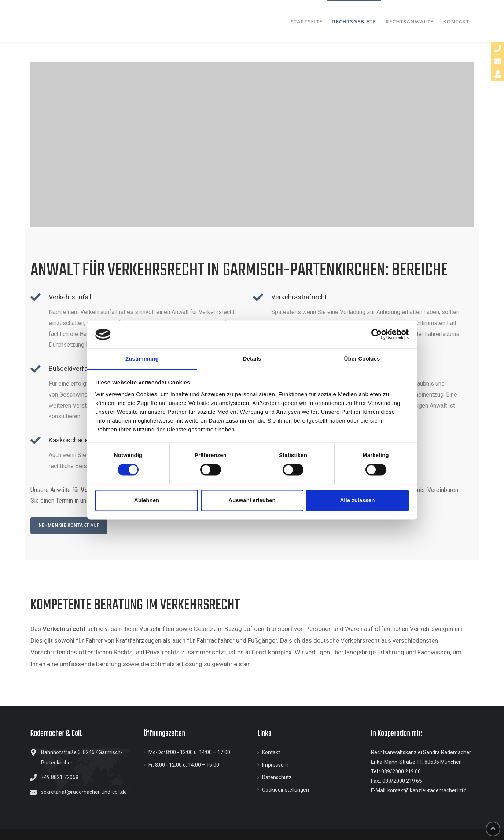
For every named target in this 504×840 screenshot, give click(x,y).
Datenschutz (277, 777)
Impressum (275, 765)
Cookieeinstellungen (286, 790)
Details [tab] (252, 359)
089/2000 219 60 (401, 771)
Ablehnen (147, 500)
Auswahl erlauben (252, 500)
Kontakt (271, 752)
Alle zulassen (357, 500)
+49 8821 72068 (60, 777)
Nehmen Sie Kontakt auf (69, 525)
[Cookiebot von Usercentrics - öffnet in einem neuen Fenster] (377, 335)
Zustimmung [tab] (142, 359)
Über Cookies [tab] (362, 359)
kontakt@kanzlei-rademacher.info (427, 790)
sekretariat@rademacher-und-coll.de (84, 792)
